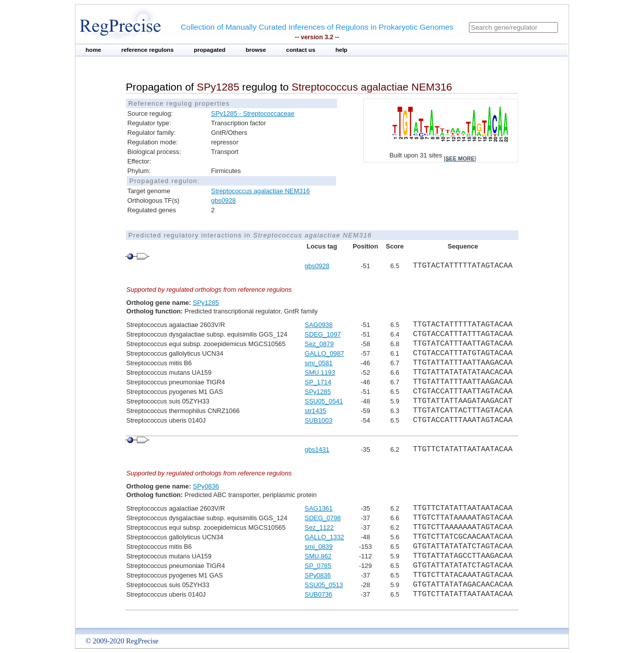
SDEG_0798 (323, 518)
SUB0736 (319, 594)
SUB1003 (319, 420)
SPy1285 (206, 303)
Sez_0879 (319, 344)
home (93, 50)
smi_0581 (319, 363)
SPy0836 (206, 486)
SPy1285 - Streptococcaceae (253, 113)
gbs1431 (317, 450)
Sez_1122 (319, 527)
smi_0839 (319, 547)
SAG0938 (319, 325)
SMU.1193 (320, 373)
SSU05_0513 (324, 585)
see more (460, 158)
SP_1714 (318, 382)
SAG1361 (319, 508)
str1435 (316, 411)
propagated (210, 50)
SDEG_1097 (323, 334)
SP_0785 (318, 566)
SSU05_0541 (324, 401)
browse (256, 50)
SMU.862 (318, 556)
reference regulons (147, 50)
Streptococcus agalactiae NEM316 (261, 191)
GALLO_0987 (325, 353)
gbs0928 (224, 200)
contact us (301, 50)
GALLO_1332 (325, 537)
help (342, 50)
